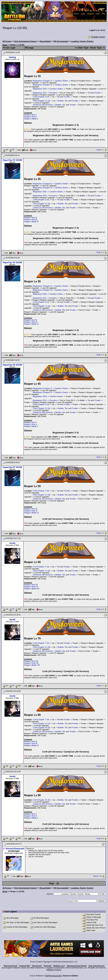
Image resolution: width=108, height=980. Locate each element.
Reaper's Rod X (30, 816)
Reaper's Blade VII (32, 589)
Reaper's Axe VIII (31, 661)
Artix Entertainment (96, 966)
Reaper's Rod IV (31, 322)
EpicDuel (48, 966)
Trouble (97, 93)
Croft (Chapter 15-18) (42, 727)
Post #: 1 (100, 150)
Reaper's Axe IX (31, 741)
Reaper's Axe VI (31, 509)
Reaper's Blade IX (31, 745)
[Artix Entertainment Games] (25, 41)
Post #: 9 (100, 839)
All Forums (7, 41)
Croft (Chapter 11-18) (42, 101)
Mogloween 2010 (40, 89)
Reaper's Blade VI (31, 513)
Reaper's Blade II (31, 119)
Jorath (12, 543)
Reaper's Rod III (31, 220)
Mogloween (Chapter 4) (42, 85)
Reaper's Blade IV (31, 324)
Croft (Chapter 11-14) (42, 723)
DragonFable (25, 966)
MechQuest (37, 966)
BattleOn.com (59, 966)
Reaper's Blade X (31, 818)
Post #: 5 (100, 533)
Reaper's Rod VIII (31, 663)
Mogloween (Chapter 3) (42, 81)
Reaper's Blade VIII (32, 665)
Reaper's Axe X (30, 814)
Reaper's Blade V (31, 426)
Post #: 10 (97, 876)
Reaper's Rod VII (31, 587)
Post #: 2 (100, 253)
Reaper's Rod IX (31, 743)
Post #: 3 (100, 355)
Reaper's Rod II (30, 117)
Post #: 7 (100, 686)
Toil (89, 93)
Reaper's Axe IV (31, 320)
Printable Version (96, 37)
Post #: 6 (100, 609)
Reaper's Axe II (30, 115)
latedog (12, 57)
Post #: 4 (100, 457)
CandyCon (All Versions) (43, 105)
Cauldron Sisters (61, 81)
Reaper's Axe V (30, 422)
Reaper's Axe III (30, 218)
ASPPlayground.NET (54, 976)
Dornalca (53, 93)
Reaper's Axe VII (31, 585)
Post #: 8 (100, 766)
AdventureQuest (10, 966)
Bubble (61, 101)
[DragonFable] (45, 41)
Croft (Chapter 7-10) (41, 491)
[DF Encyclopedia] (61, 41)
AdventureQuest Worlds (77, 966)
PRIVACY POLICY (54, 970)
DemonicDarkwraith (15, 849)
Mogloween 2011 (40, 93)
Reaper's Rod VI (31, 511)
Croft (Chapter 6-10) (41, 97)
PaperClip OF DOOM (12, 160)
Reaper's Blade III (31, 222)
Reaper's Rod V (30, 424)
